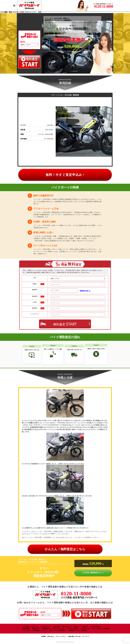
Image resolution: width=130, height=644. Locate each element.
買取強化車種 (46, 629)
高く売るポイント (46, 627)
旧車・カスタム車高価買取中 (58, 630)
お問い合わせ (51, 636)
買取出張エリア (67, 627)
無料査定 (65, 324)
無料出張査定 (26, 629)
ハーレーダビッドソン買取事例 (101, 629)
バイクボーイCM (85, 629)
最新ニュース (36, 629)
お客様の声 (85, 627)
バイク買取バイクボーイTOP (30, 627)
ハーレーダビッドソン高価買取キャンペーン (35, 630)
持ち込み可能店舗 (95, 627)
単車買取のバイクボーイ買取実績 (77, 630)
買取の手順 (57, 627)
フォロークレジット (58, 629)
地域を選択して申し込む (74, 636)
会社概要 (43, 636)
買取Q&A (76, 627)
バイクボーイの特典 (72, 629)
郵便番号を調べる (85, 291)
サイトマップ (86, 636)
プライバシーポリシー (61, 636)
